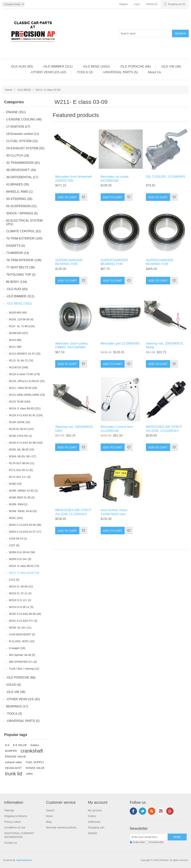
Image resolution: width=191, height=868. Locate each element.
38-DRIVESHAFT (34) (21, 170)
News (49, 816)
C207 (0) (14, 545)
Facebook (133, 811)
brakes (35, 745)
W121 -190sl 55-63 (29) (23, 388)
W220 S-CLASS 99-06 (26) (25, 614)
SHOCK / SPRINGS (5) (22, 213)
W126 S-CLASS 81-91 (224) (26, 415)
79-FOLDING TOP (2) (21, 275)
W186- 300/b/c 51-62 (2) (23, 491)
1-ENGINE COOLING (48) (24, 119)
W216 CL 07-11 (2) (20, 593)
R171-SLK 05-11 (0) (21, 470)
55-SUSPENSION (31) (21, 206)
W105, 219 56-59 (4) (21, 319)
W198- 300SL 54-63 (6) (23, 511)
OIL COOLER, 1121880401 (166, 177)
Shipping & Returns (16, 816)
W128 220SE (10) (19, 422)
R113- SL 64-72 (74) (21, 360)
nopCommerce (24, 860)
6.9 (7, 745)
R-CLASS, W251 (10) (22, 641)
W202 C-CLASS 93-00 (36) (25, 525)
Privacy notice (12, 822)
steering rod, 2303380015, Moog (165, 345)
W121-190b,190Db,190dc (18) (27, 395)
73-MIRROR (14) (18, 253)
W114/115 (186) (18, 367)
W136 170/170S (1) (20, 436)
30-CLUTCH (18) (18, 156)
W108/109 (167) (18, 333)
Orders (92, 816)
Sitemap (9, 810)
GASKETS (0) (16, 246)
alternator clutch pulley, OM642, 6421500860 (72, 345)
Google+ (170, 811)
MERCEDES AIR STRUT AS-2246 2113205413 (73, 512)
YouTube (161, 811)
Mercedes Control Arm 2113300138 (117, 429)
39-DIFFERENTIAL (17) (22, 177)
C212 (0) (14, 580)
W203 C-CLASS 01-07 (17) (25, 532)
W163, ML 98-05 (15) (21, 450)
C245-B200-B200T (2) (22, 634)
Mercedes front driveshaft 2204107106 (73, 179)
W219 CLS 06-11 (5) (21, 607)
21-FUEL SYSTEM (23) (22, 141)
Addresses (94, 822)
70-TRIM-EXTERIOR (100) (24, 238)
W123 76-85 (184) (20, 402)
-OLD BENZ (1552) (96, 66)
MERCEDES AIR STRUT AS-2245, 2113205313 (164, 429)
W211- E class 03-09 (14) (24, 573)
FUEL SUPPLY (35, 762)
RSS (152, 811)
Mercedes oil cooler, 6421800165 (115, 179)
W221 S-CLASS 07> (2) (23, 621)
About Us (154, 72)
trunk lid (14, 774)
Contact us (11, 843)
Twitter (142, 811)
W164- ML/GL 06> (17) (23, 456)
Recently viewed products (61, 827)
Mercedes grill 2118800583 (120, 343)
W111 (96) (15, 347)
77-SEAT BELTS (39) (20, 267)
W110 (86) (15, 340)
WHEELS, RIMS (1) (19, 192)
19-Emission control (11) (23, 134)
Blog (49, 822)
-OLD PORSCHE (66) (135, 66)
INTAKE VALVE (35, 768)
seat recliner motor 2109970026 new (114, 512)
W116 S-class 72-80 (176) (24, 374)
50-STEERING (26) (19, 199)
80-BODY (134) (17, 282)
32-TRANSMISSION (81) (23, 163)
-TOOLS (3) (84, 72)
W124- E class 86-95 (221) (25, 408)
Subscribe (139, 842)
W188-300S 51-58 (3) (22, 497)
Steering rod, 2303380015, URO (74, 429)
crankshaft (32, 751)
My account (95, 810)
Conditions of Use (15, 827)
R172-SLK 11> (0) (20, 477)
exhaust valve (14, 762)
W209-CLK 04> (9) (20, 559)
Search (50, 810)
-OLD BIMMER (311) (58, 66)
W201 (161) (16, 518)
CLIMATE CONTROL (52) (23, 231)
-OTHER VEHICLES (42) (48, 72)
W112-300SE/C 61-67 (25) (25, 354)
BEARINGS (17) (17, 706)
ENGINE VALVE (16, 756)
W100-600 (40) (18, 313)
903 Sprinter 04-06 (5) (22, 655)
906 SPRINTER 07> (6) (23, 662)
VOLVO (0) (14, 685)
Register (124, 4)
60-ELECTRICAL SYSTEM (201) (24, 222)
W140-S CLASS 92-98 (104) (26, 443)
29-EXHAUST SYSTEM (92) (25, 148)
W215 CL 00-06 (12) (21, 586)
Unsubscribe (156, 842)
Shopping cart (96, 827)
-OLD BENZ (24, 90)
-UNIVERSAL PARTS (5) (120, 72)
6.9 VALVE (20, 745)
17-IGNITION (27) (18, 127)
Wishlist (92, 833)
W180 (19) (15, 484)
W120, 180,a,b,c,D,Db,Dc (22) (27, 381)
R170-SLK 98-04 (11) (22, 463)
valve (29, 774)
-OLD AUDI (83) (21, 66)
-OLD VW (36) (171, 66)
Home (9, 90)
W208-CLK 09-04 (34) (22, 552)
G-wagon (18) (17, 648)
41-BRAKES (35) (18, 184)
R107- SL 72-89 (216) (22, 326)
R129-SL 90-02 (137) (21, 429)
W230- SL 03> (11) (20, 628)
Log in (137, 4)
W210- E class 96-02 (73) (24, 566)
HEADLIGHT (14, 768)
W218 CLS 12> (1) (20, 600)
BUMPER (11, 751)
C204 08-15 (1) (18, 539)
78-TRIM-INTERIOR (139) (24, 260)
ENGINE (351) (16, 112)
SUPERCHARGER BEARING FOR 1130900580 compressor (73, 264)
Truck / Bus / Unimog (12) (24, 669)
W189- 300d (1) (18, 504)
